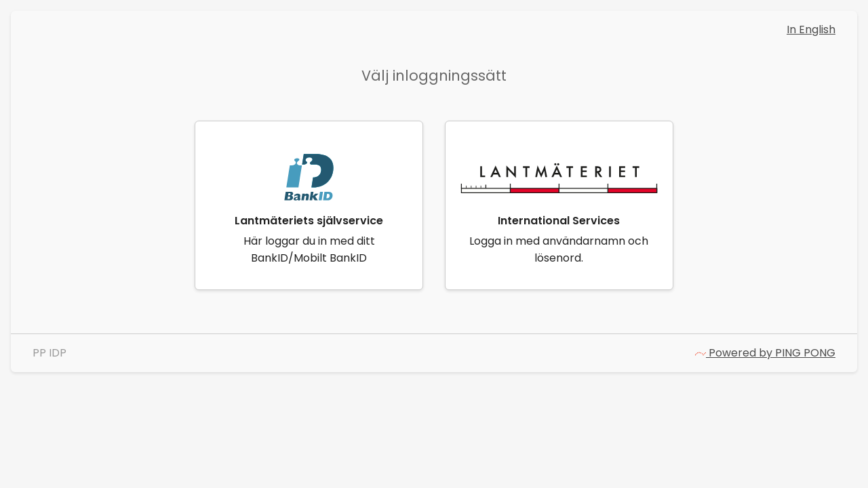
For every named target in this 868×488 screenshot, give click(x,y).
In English (811, 29)
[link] (309, 205)
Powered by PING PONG (765, 353)
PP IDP (50, 353)
